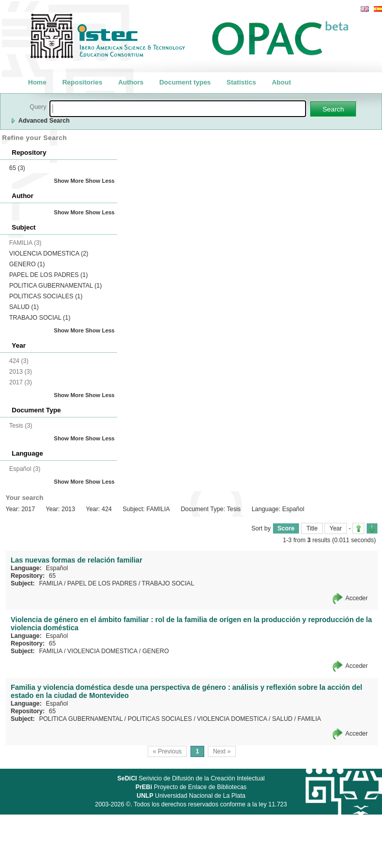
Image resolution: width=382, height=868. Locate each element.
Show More (69, 181)
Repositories (82, 82)
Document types (185, 82)
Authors (131, 82)
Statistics (241, 82)
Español (57, 568)
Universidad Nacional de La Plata (191, 796)
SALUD (24, 307)
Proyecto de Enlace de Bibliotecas (191, 787)
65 (17, 168)
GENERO (27, 264)
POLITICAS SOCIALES (46, 296)
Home (37, 82)
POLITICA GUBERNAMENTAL (56, 286)
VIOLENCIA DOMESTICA (49, 254)
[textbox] (178, 109)
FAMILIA (51, 583)
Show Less (100, 181)
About (282, 82)
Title (312, 528)
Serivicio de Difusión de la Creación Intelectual (191, 778)
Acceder (357, 598)
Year (336, 528)
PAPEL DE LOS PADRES (49, 275)
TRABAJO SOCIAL (40, 318)
